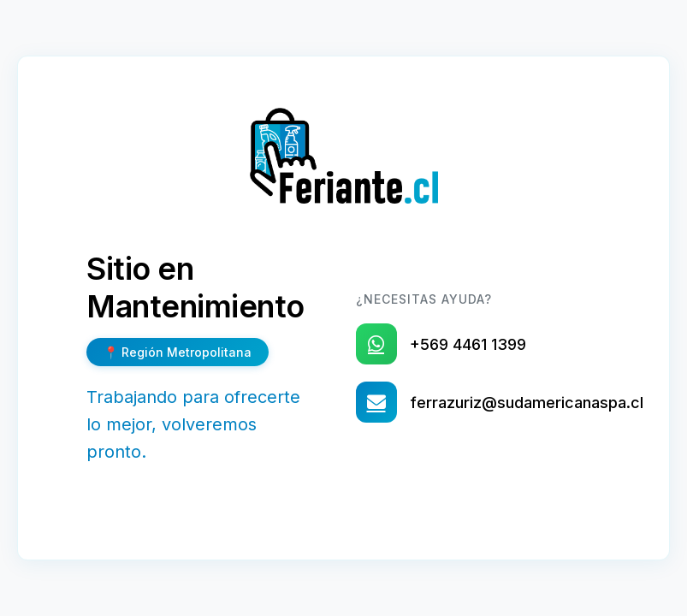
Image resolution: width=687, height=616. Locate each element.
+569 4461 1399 (468, 344)
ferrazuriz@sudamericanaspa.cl (527, 403)
